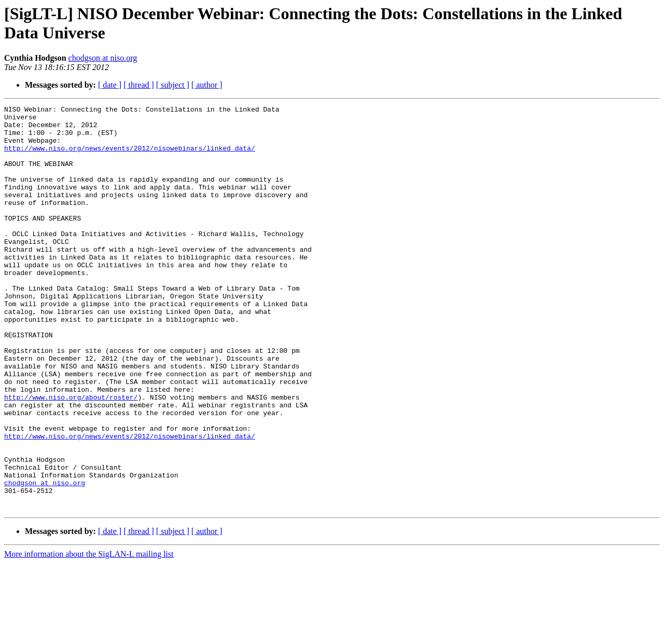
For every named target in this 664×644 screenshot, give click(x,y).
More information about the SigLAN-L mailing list (89, 635)
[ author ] (207, 85)
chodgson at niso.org (103, 58)
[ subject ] (173, 85)
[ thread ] (139, 85)
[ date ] (110, 85)
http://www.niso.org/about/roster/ (71, 456)
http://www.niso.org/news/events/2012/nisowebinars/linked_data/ (130, 157)
